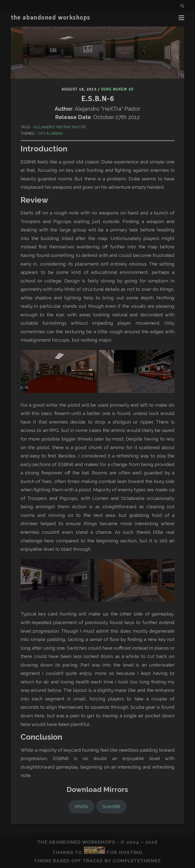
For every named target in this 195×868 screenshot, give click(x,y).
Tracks (93, 861)
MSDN (81, 807)
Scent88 (111, 807)
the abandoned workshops (50, 18)
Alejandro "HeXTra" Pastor (60, 127)
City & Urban (50, 133)
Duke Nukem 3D (117, 89)
